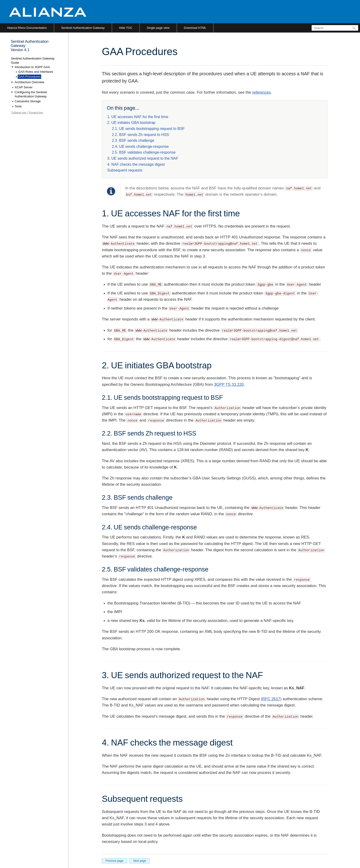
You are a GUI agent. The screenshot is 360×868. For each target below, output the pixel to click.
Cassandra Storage (28, 101)
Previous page (115, 861)
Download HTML (195, 28)
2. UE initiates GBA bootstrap (131, 123)
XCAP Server (24, 87)
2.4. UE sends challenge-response (140, 147)
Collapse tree (19, 112)
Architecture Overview (29, 82)
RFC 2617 (271, 699)
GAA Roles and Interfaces (36, 72)
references (261, 92)
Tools (18, 106)
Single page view (158, 28)
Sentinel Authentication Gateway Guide (33, 61)
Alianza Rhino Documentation (27, 28)
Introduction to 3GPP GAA (32, 67)
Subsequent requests (125, 170)
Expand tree (36, 112)
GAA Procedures (29, 77)
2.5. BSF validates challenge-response (144, 152)
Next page (140, 861)
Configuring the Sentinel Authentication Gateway (31, 94)
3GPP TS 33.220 (229, 384)
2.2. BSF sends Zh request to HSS (140, 135)
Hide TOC (126, 28)
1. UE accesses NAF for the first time (138, 117)
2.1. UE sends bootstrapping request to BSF (148, 129)
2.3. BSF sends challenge (133, 140)
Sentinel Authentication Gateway (83, 28)
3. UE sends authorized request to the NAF (143, 158)
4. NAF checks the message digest (136, 164)
